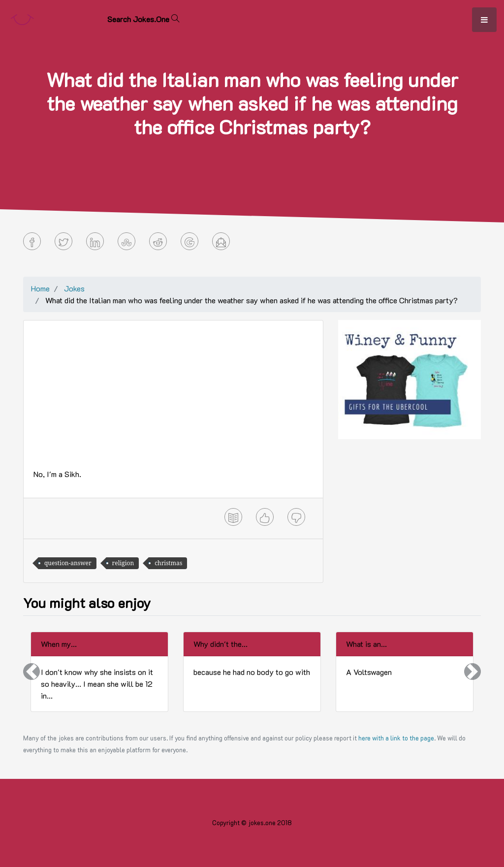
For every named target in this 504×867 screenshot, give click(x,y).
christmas (168, 563)
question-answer (68, 563)
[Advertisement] (173, 399)
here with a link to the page (396, 738)
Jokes (74, 288)
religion (123, 563)
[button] (31, 672)
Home (40, 288)
